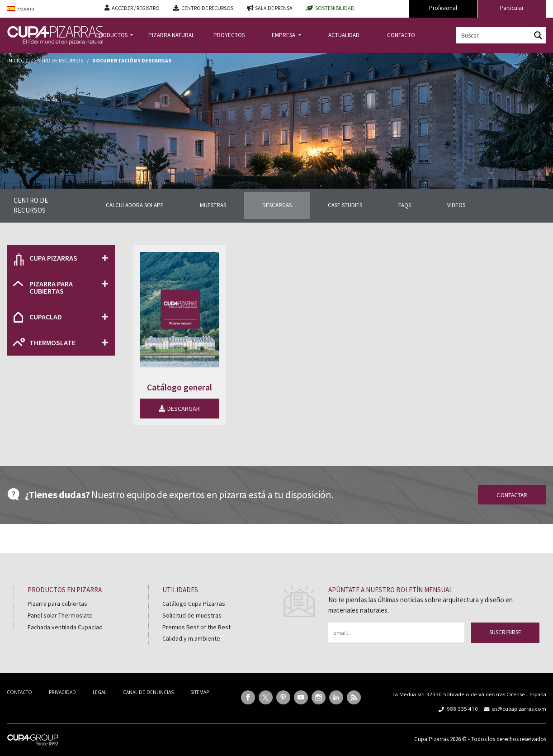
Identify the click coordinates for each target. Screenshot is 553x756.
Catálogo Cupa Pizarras (194, 604)
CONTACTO (401, 35)
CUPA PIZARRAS (53, 258)
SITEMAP (200, 692)
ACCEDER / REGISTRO (136, 8)
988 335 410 (462, 709)
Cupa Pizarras (431, 739)
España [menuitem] (26, 8)
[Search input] (494, 35)
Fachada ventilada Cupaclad (65, 627)
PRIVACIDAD (62, 692)
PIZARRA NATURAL (171, 35)
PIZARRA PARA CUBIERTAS (51, 287)
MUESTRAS (213, 205)
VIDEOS (456, 205)
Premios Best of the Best (196, 627)
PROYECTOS (229, 35)
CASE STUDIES (345, 205)
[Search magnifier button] (538, 35)
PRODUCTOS (112, 35)
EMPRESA (284, 35)
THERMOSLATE (52, 342)
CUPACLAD (46, 317)
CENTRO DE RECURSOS (207, 8)
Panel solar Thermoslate (60, 615)
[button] (61, 258)
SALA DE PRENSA (274, 8)
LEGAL (99, 692)
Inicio (15, 60)
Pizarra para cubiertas (57, 604)
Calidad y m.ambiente (191, 638)
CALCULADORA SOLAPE (135, 205)
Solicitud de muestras (192, 615)
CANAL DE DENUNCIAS (148, 692)
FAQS (405, 205)
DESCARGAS (277, 205)
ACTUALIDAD (344, 35)
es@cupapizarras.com (519, 709)
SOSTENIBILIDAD (335, 8)
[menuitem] (49, 9)
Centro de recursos (57, 60)
